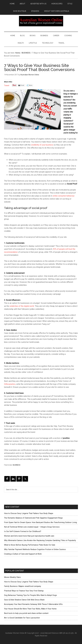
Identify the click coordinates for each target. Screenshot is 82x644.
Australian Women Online (41, 21)
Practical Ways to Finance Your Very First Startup (24, 591)
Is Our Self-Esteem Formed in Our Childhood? (23, 531)
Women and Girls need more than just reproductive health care (29, 536)
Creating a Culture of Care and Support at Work (23, 554)
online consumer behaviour (64, 196)
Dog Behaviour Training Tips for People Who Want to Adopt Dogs (30, 595)
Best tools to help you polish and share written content (26, 613)
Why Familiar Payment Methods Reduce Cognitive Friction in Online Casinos (35, 549)
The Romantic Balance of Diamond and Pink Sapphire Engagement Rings (33, 518)
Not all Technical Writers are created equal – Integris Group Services (32, 527)
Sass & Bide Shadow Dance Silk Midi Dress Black (24, 600)
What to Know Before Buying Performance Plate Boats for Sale (30, 545)
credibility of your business (42, 145)
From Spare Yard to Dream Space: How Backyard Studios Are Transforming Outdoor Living (40, 522)
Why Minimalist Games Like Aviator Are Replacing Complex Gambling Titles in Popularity (40, 540)
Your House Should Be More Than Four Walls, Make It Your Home (30, 609)
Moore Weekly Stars (12, 577)
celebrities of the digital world (22, 306)
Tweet (7, 85)
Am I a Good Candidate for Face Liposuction (22, 618)
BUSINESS (17, 465)
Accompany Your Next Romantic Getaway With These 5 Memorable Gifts (33, 604)
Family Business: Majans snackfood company (23, 586)
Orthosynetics (10, 384)
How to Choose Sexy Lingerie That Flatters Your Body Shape (29, 513)
